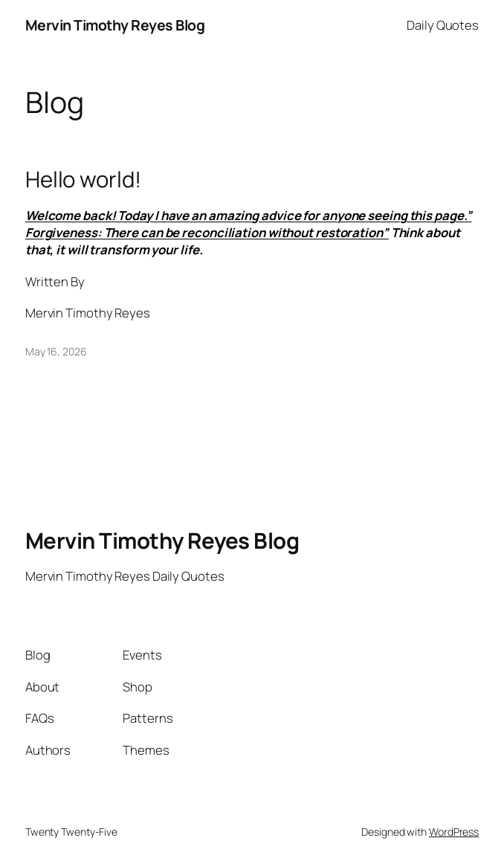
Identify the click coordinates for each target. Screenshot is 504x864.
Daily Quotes (443, 25)
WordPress (454, 832)
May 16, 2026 (56, 351)
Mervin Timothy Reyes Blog (115, 25)
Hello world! (83, 180)
